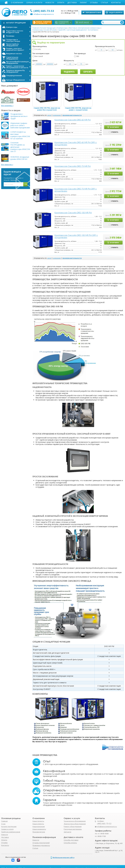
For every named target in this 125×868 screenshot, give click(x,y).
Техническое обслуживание (75, 821)
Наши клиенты (38, 824)
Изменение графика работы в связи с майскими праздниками (20, 125)
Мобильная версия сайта (64, 857)
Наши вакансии (39, 826)
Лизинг (83, 3)
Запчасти (67, 832)
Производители (39, 832)
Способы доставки (71, 840)
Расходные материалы (73, 829)
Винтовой (39, 56)
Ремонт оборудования (73, 826)
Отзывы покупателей (41, 843)
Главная (6, 3)
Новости (50, 3)
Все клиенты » (7, 106)
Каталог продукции (9, 826)
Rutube (18, 860)
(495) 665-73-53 (44, 11)
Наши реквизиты (39, 829)
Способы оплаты (70, 843)
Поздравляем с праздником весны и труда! (19, 116)
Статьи (104, 3)
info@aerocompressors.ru (44, 14)
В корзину (114, 127)
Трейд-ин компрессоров (11, 832)
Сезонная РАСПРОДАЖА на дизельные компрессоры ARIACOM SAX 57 (20, 147)
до (45, 64)
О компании (17, 3)
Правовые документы (41, 845)
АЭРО (15, 12)
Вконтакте (13, 860)
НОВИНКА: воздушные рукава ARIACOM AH (20, 158)
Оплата (61, 3)
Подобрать (69, 72)
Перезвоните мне (93, 12)
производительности (72, 115)
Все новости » (7, 165)
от (34, 64)
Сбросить (88, 72)
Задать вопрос (116, 12)
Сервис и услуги (34, 3)
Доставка (72, 3)
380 (78, 56)
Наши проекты (38, 821)
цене (49, 115)
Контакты (116, 3)
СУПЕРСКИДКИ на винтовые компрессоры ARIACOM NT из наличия (20, 135)
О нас (3, 824)
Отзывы (94, 3)
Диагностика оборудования (75, 824)
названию (57, 115)
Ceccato (38, 49)
